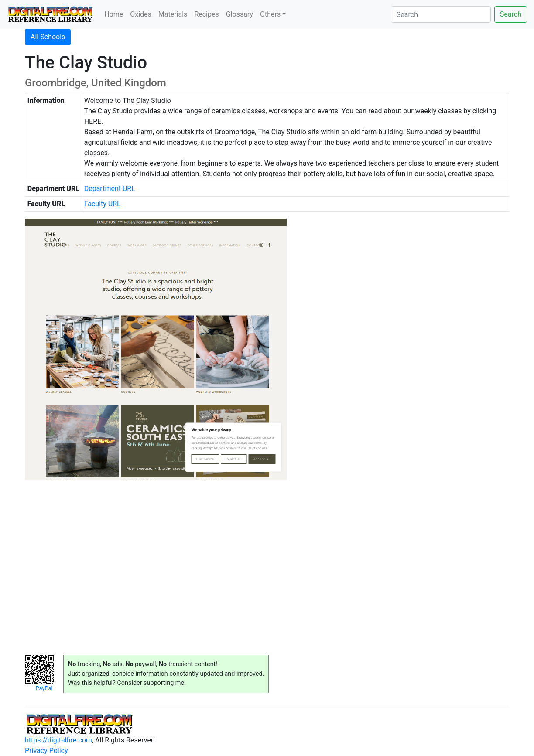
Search (511, 14)
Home (114, 14)
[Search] (441, 14)
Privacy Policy (46, 751)
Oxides (141, 14)
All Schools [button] (48, 37)
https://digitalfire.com (58, 740)
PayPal (44, 688)
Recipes (206, 14)
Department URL (110, 189)
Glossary (240, 14)
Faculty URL (103, 204)
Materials (173, 14)
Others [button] (270, 14)
